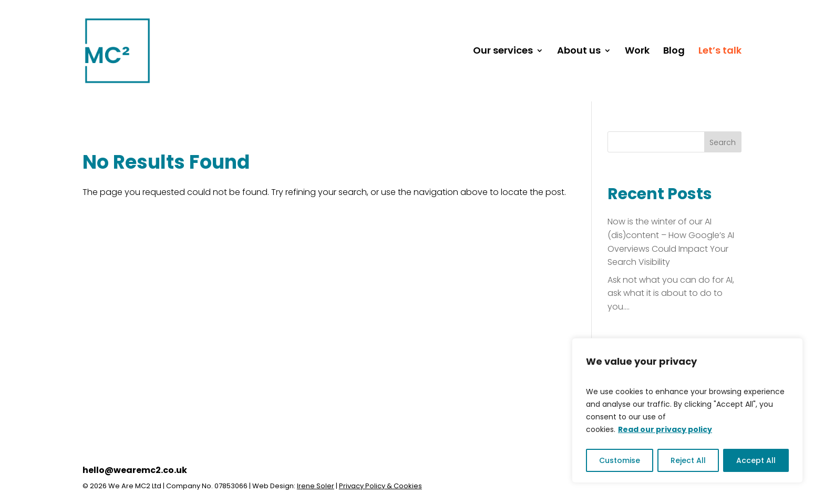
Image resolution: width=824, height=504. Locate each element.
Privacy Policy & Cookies (380, 486)
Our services (503, 52)
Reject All (688, 460)
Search (723, 142)
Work (637, 52)
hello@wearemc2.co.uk (135, 470)
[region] (687, 410)
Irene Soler (316, 486)
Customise (620, 460)
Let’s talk (720, 52)
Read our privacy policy (665, 429)
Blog (674, 52)
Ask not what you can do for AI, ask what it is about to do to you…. (671, 293)
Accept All (756, 460)
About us (579, 52)
